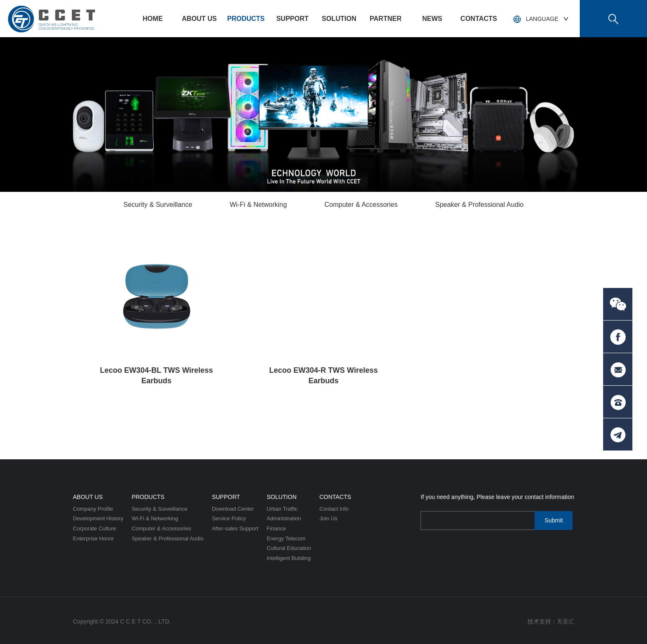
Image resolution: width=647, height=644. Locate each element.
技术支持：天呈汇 (551, 621)
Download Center (233, 509)
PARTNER (386, 19)
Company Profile (93, 509)
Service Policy (229, 518)
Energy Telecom (286, 538)
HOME (153, 19)
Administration (284, 518)
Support (292, 19)
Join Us (329, 518)
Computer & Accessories (361, 205)
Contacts (479, 19)
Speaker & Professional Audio (480, 205)
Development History (98, 518)
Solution (339, 19)
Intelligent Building (289, 558)
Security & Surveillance (158, 205)
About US (199, 19)
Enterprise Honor (94, 538)
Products (246, 19)
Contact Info (334, 509)
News (432, 19)
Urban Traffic (282, 509)
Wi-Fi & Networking (258, 205)
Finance (276, 528)
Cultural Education (289, 548)
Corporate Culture (95, 528)
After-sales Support (235, 528)
